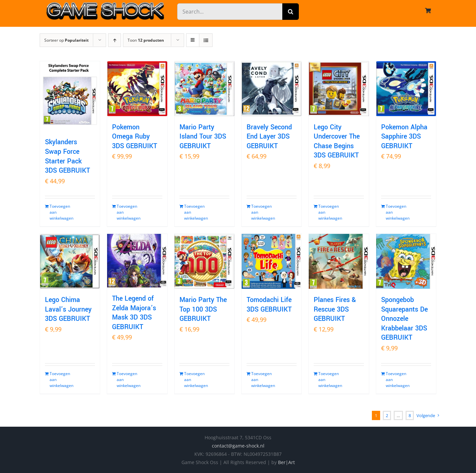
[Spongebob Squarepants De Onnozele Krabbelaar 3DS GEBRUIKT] (406, 261)
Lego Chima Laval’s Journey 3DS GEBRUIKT (68, 309)
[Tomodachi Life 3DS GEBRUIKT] (272, 261)
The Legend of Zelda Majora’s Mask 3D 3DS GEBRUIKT (134, 313)
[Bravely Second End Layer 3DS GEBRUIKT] (272, 89)
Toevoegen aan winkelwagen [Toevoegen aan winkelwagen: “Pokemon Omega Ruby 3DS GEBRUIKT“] (127, 212)
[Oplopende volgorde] (115, 40)
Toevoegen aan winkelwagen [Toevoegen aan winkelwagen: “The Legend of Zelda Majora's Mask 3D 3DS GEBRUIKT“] (127, 380)
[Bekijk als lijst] (206, 40)
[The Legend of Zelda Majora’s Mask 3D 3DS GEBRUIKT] (137, 261)
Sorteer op (66, 40)
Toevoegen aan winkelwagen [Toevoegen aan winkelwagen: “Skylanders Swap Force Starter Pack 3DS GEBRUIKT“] (59, 212)
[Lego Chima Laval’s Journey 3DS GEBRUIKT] (70, 261)
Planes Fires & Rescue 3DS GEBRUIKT (335, 309)
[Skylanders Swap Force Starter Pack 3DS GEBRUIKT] (70, 96)
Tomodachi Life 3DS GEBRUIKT (269, 305)
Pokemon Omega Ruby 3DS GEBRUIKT (135, 137)
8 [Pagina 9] (410, 415)
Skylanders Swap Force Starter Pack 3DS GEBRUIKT (67, 156)
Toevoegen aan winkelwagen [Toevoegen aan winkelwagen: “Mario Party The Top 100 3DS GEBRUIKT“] (194, 380)
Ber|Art (286, 462)
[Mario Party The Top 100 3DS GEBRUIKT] (204, 261)
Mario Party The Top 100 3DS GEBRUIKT (203, 309)
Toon (146, 40)
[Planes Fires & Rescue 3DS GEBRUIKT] (339, 261)
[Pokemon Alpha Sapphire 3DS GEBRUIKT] (406, 89)
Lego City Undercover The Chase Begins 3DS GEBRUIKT (337, 141)
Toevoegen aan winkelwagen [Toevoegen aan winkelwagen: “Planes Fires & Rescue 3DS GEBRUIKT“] (328, 380)
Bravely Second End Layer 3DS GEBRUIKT (269, 137)
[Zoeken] (291, 12)
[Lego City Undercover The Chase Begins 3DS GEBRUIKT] (339, 89)
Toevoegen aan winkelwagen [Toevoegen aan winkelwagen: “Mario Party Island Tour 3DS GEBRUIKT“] (194, 212)
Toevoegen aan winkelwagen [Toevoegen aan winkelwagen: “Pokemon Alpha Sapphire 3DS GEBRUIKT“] (396, 212)
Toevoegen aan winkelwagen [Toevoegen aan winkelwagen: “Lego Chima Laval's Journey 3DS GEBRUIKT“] (59, 380)
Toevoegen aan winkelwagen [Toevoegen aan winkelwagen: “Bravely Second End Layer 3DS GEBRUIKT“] (261, 212)
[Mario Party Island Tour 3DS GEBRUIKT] (204, 89)
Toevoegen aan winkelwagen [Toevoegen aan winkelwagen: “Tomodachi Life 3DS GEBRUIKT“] (261, 380)
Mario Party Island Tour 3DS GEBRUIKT (203, 137)
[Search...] (230, 12)
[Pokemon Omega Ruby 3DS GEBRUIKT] (137, 89)
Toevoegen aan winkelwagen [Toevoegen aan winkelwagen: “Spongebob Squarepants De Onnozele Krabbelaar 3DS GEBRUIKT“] (396, 380)
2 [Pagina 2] (387, 415)
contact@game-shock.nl (238, 446)
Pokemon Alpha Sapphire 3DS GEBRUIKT (404, 137)
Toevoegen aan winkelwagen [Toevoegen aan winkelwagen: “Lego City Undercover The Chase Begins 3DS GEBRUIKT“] (328, 212)
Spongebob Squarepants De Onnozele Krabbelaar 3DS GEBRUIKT (404, 319)
